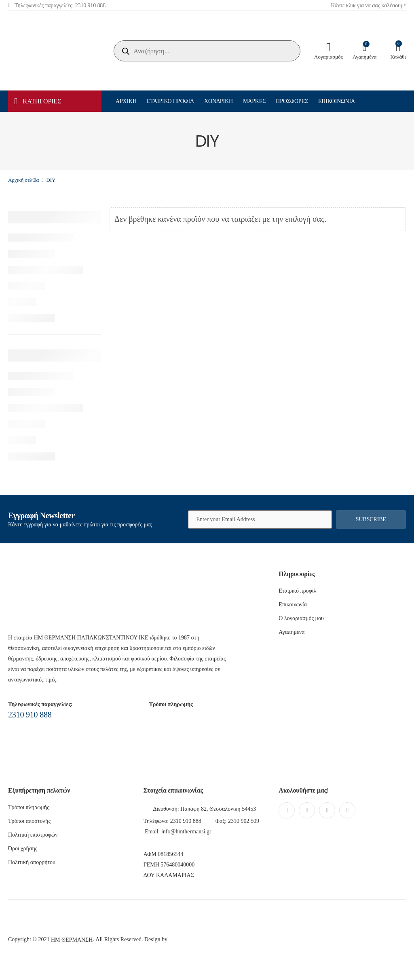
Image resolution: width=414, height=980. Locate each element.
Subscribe (371, 519)
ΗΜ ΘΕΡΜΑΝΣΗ (72, 940)
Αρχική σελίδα (23, 180)
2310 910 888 (30, 715)
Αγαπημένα (291, 632)
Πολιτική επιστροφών (33, 835)
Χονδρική (219, 101)
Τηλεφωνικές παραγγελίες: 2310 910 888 (57, 5)
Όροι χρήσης (23, 849)
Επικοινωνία (337, 101)
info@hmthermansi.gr (186, 832)
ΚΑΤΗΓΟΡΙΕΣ (38, 101)
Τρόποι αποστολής (29, 821)
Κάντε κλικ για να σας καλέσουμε (368, 5)
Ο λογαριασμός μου (301, 618)
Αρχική (126, 101)
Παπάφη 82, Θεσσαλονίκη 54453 (218, 809)
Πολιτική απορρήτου (32, 862)
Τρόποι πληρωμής (29, 807)
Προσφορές (292, 101)
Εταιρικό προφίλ (170, 101)
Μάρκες (254, 101)
